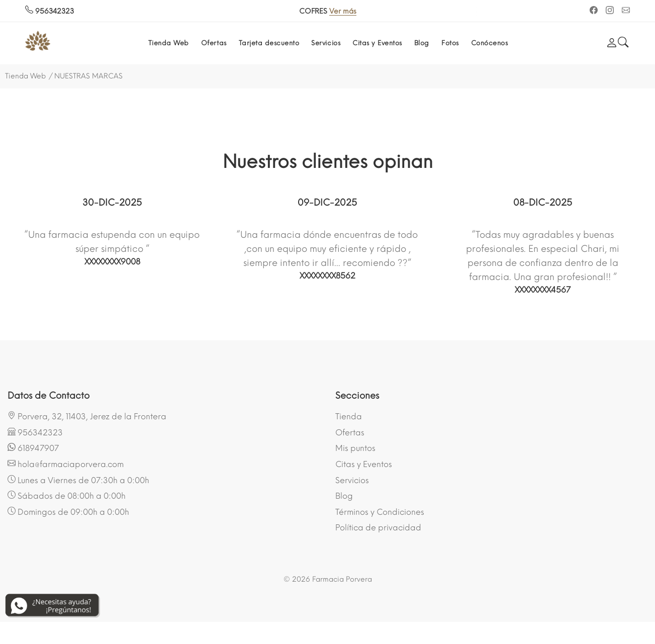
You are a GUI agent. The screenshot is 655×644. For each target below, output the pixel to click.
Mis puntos (355, 448)
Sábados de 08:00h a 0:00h (67, 496)
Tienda (349, 417)
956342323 (50, 11)
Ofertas (214, 43)
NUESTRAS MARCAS (88, 76)
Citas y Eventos (377, 43)
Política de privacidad (378, 528)
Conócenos (490, 43)
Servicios (326, 43)
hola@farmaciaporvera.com (66, 464)
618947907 (33, 448)
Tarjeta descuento (269, 43)
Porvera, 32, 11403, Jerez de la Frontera (87, 416)
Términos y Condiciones (380, 512)
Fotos (450, 43)
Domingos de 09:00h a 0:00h (68, 512)
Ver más (353, 11)
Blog (422, 43)
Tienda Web (169, 43)
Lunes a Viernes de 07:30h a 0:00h (78, 480)
